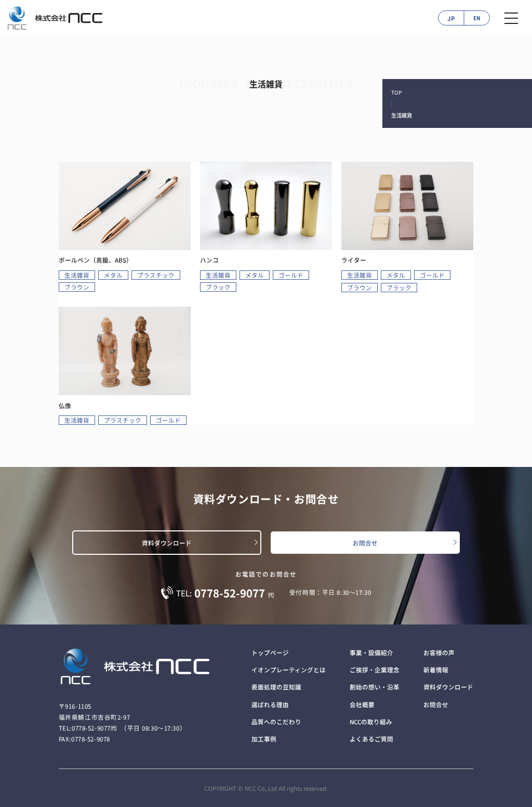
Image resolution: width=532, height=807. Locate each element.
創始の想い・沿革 (375, 687)
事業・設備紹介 (371, 653)
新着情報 (436, 670)
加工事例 (264, 739)
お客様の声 (439, 653)
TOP (396, 92)
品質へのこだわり (276, 722)
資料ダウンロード (167, 543)
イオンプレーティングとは (289, 670)
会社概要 (362, 705)
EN (477, 18)
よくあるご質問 (371, 739)
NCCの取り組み (371, 722)
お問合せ (365, 543)
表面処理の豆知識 (276, 687)
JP (451, 18)
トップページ (270, 653)
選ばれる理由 (270, 705)
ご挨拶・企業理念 (375, 670)
